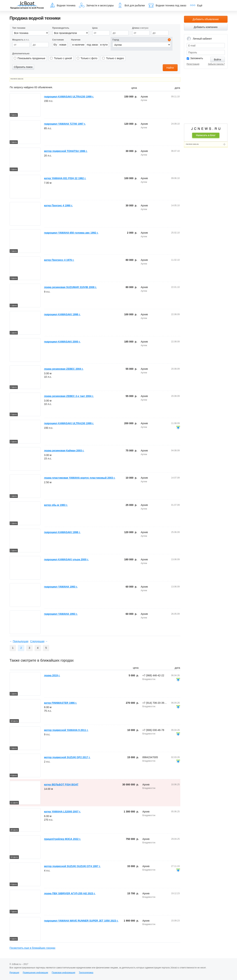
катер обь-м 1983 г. (56, 505)
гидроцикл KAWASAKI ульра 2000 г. (66, 559)
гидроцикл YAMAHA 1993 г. (61, 587)
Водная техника (62, 5)
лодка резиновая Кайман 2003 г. (64, 451)
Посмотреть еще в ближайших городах (33, 948)
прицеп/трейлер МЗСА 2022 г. (62, 839)
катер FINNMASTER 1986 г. (61, 703)
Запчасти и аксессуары (96, 5)
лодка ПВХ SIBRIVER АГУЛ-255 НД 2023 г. (70, 893)
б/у (55, 45)
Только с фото (89, 58)
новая (63, 45)
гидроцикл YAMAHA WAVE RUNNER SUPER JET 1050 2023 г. (81, 921)
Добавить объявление (206, 19)
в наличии (78, 45)
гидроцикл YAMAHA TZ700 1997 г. (65, 124)
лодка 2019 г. (52, 675)
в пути (104, 45)
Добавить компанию (206, 27)
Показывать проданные (32, 58)
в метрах (140, 28)
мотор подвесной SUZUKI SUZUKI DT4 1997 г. (72, 866)
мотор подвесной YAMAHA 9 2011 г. (66, 730)
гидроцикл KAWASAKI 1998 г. (62, 314)
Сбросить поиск (23, 67)
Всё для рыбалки (131, 5)
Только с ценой (63, 58)
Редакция (14, 973)
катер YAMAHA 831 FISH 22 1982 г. (65, 178)
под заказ (92, 45)
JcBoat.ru (27, 5)
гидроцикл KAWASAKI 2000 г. (62, 342)
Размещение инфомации (35, 973)
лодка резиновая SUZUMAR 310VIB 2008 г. (70, 287)
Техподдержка (86, 973)
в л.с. (21, 40)
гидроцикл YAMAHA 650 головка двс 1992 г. (71, 233)
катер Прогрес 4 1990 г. (58, 205)
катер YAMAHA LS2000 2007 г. (62, 812)
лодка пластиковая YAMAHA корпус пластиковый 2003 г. (80, 478)
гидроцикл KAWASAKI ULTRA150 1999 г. (69, 97)
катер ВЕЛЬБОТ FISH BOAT (61, 785)
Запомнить (197, 58)
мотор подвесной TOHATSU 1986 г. (66, 151)
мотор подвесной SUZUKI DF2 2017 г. (67, 757)
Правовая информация (63, 973)
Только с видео (115, 58)
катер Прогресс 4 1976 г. (59, 260)
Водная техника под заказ (167, 5)
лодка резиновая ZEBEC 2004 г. (64, 369)
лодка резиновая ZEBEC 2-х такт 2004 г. (69, 396)
